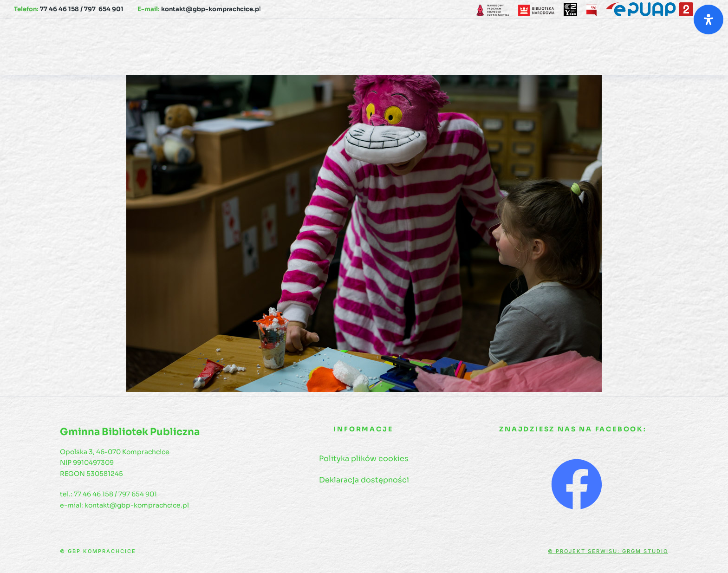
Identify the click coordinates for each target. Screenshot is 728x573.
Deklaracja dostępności (364, 480)
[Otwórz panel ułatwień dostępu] (708, 20)
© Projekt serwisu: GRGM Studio (608, 551)
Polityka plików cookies (364, 459)
